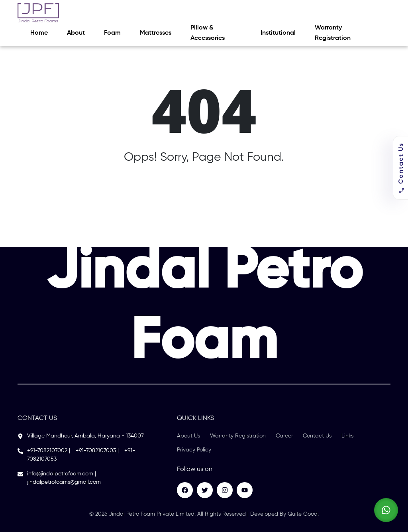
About (76, 33)
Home (39, 33)
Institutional (278, 33)
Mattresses (156, 33)
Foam (112, 33)
